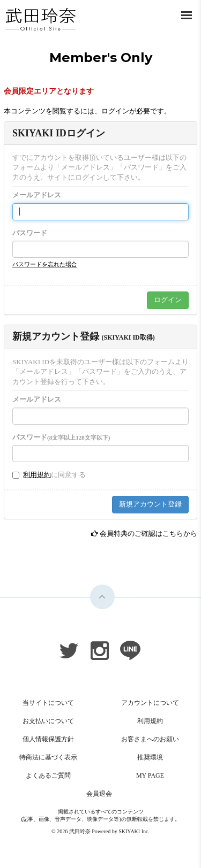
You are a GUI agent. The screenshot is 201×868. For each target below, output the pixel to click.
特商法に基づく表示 (48, 757)
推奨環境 (150, 757)
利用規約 (37, 475)
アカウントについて (150, 703)
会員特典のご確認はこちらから (148, 533)
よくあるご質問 (48, 775)
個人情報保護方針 (48, 739)
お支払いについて (48, 721)
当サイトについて (48, 703)
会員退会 (99, 794)
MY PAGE (150, 775)
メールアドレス (37, 195)
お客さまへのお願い (150, 739)
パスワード (30, 233)
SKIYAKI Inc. (134, 831)
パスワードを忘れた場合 (45, 264)
